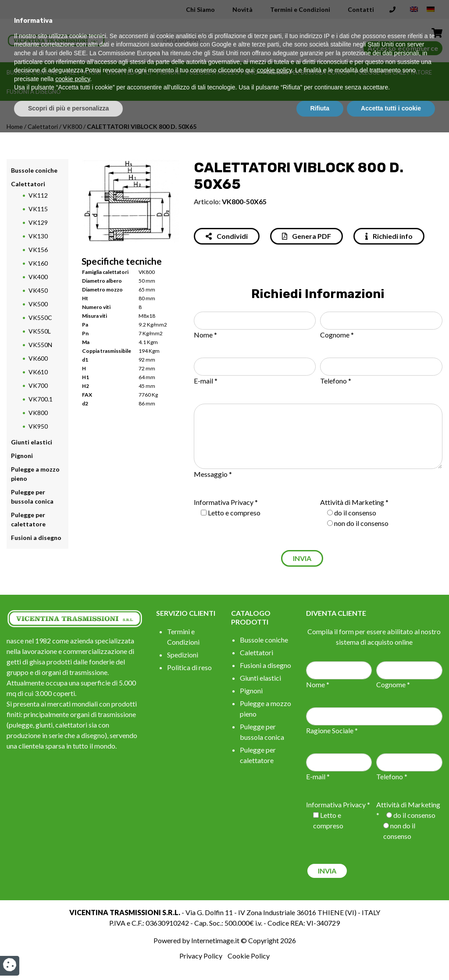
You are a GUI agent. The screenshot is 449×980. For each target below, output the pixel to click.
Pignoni (169, 72)
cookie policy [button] (274, 918)
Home (15, 126)
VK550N (40, 345)
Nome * (205, 335)
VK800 (72, 126)
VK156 (38, 250)
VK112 (38, 195)
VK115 (38, 209)
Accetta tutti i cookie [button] (391, 956)
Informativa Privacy (224, 502)
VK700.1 (41, 399)
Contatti (361, 9)
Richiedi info (389, 236)
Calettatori (82, 72)
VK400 (38, 277)
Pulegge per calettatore (393, 72)
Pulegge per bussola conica (306, 72)
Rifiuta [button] (320, 956)
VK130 (38, 236)
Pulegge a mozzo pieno (222, 72)
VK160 (38, 263)
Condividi (227, 236)
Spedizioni (183, 655)
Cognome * (337, 335)
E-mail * (206, 381)
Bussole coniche (32, 72)
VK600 (38, 358)
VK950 (38, 426)
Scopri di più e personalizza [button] (68, 956)
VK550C (40, 318)
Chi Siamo (200, 9)
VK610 (38, 372)
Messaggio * (213, 474)
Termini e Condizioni (300, 9)
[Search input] (245, 41)
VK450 (38, 290)
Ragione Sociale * (332, 730)
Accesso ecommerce (403, 48)
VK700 (38, 385)
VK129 (38, 222)
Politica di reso (189, 667)
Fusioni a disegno (34, 92)
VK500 (38, 304)
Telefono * (336, 381)
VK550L (40, 331)
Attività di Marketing (352, 502)
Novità (242, 9)
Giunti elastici (129, 72)
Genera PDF (306, 236)
